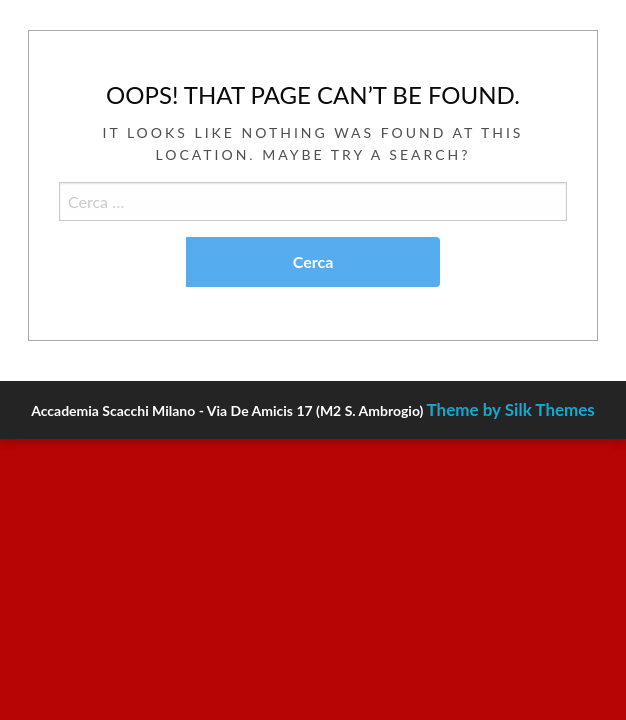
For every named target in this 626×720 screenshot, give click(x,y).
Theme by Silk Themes (511, 409)
